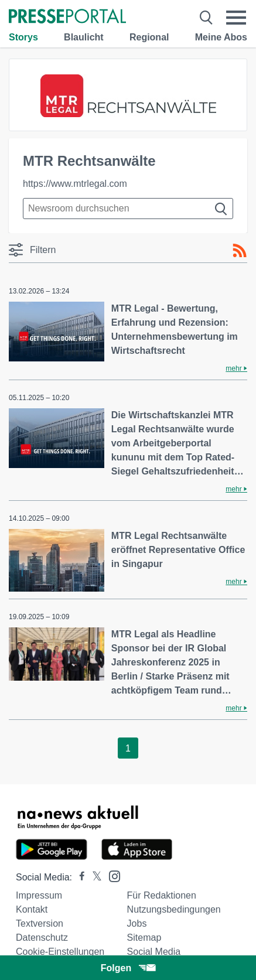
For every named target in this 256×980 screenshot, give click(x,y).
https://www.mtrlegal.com (75, 184)
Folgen (128, 968)
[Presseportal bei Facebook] (78, 877)
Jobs (137, 923)
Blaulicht (84, 37)
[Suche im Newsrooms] (128, 209)
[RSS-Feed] (240, 251)
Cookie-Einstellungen (60, 952)
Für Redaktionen (162, 895)
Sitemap (144, 938)
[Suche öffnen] (206, 18)
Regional (149, 37)
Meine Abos (221, 37)
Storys (23, 37)
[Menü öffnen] (236, 18)
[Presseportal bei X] (93, 877)
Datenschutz (42, 938)
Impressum (39, 895)
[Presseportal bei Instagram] (111, 875)
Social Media (154, 952)
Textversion (40, 923)
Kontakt (32, 909)
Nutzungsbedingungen (174, 909)
